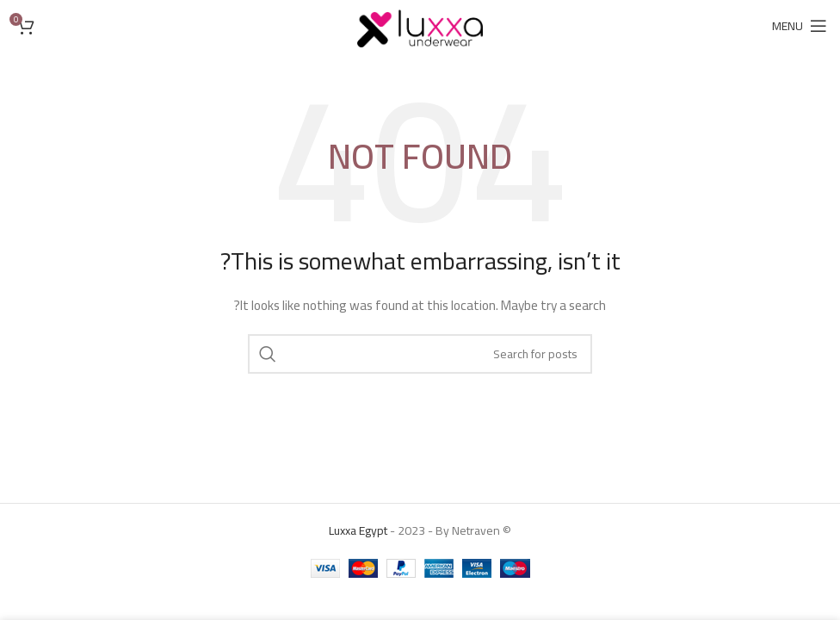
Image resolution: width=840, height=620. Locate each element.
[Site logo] (420, 25)
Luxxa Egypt (358, 530)
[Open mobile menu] (800, 26)
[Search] (420, 354)
